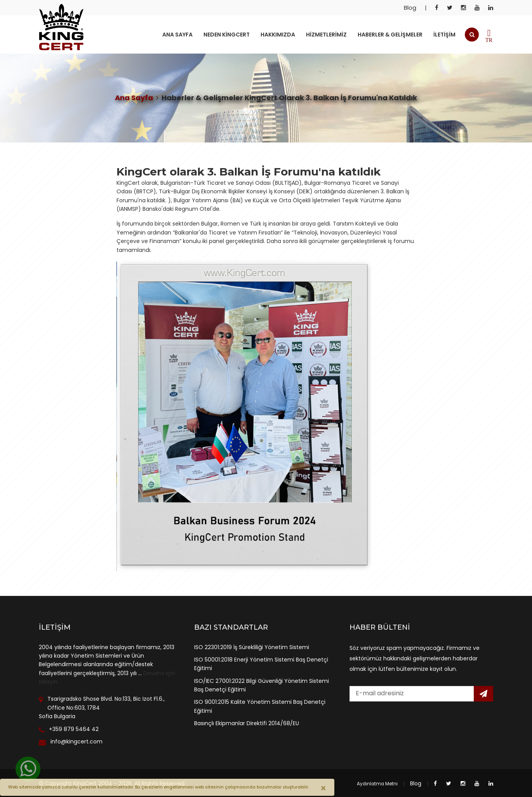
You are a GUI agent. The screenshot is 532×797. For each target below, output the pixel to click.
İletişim (444, 35)
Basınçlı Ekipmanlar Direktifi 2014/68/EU (247, 723)
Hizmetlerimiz (326, 35)
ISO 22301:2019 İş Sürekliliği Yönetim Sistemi (252, 647)
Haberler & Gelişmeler (390, 35)
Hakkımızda (278, 35)
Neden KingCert (227, 35)
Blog (410, 8)
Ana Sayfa (177, 35)
